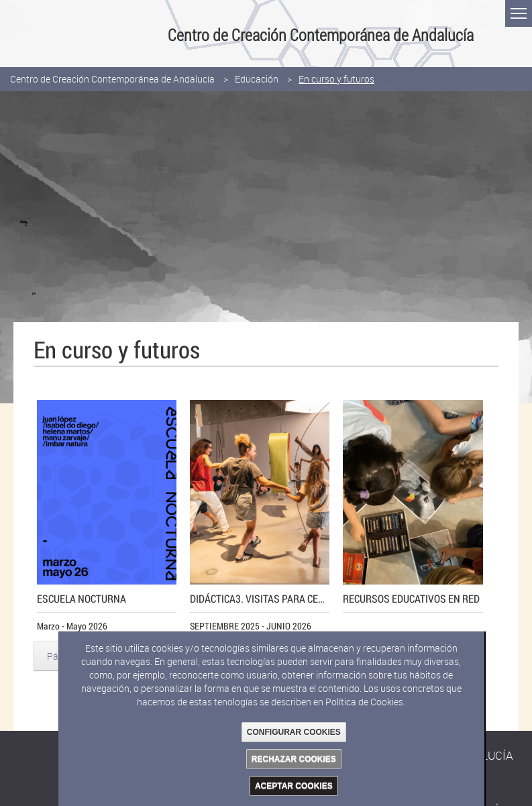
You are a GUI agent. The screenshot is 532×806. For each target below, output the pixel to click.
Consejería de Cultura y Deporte (85, 34)
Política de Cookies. (365, 702)
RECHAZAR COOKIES (294, 759)
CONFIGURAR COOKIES (294, 732)
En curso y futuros (336, 79)
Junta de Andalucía (17, 34)
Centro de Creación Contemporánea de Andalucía (112, 79)
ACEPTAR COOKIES (294, 786)
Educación (257, 79)
